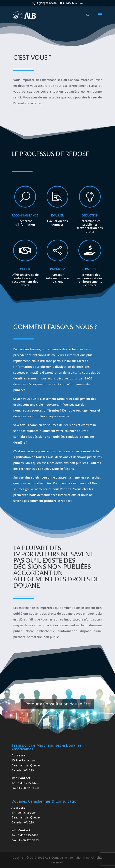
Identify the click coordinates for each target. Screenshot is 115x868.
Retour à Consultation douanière (58, 704)
